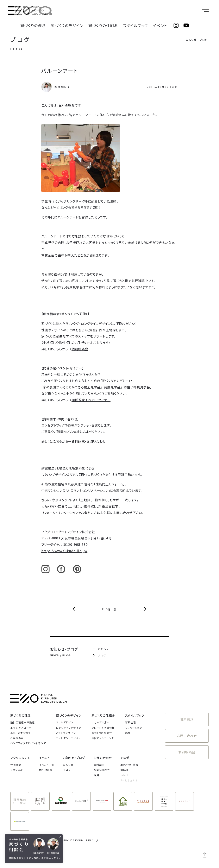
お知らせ (191, 40)
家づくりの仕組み (119, 11)
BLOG (16, 49)
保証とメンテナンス (103, 738)
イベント (163, 11)
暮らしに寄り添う (20, 733)
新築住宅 (131, 722)
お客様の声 (17, 738)
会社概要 (16, 765)
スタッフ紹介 (18, 770)
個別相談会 (80, 349)
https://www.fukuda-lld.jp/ (64, 551)
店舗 (128, 733)
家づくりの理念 (64, 11)
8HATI (124, 770)
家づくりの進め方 (102, 733)
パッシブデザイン (66, 733)
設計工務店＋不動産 (23, 722)
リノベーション (134, 728)
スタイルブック (144, 11)
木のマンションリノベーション (88, 490)
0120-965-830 (76, 544)
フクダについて (20, 758)
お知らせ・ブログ (74, 758)
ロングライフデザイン (68, 728)
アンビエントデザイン (68, 738)
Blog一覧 (110, 609)
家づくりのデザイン (90, 11)
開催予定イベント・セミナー (91, 400)
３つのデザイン (65, 722)
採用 (96, 775)
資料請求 (187, 718)
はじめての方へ (101, 722)
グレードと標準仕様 (103, 728)
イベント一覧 (47, 765)
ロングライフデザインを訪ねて (28, 743)
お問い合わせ (187, 732)
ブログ (20, 39)
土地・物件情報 (129, 765)
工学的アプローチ (21, 728)
